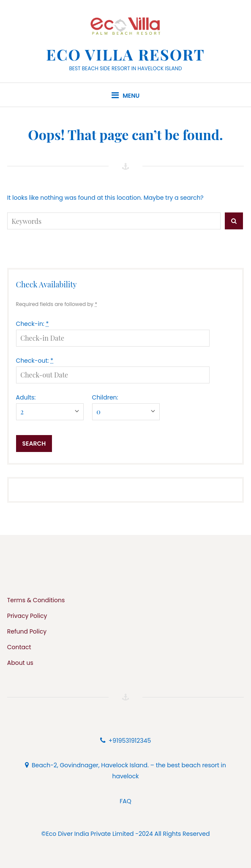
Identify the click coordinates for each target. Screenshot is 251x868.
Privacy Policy (27, 616)
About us (20, 663)
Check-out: (35, 361)
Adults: (26, 397)
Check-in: (33, 324)
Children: (105, 397)
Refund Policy (27, 631)
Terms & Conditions (36, 600)
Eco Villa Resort (125, 54)
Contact (19, 647)
